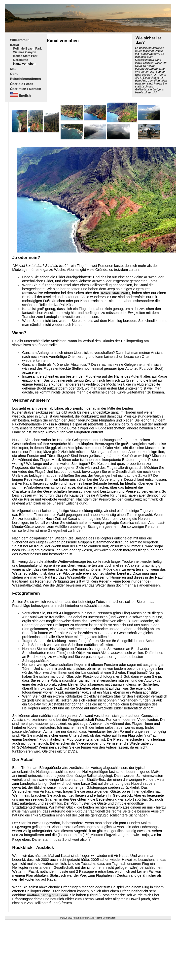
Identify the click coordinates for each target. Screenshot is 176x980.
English (20, 95)
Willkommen (20, 40)
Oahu (14, 74)
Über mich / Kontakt (26, 89)
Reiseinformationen (25, 79)
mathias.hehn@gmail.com (48, 895)
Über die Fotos (21, 84)
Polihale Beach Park (27, 49)
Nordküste (20, 60)
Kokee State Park (25, 56)
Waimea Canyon (25, 53)
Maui (14, 69)
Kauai (14, 45)
